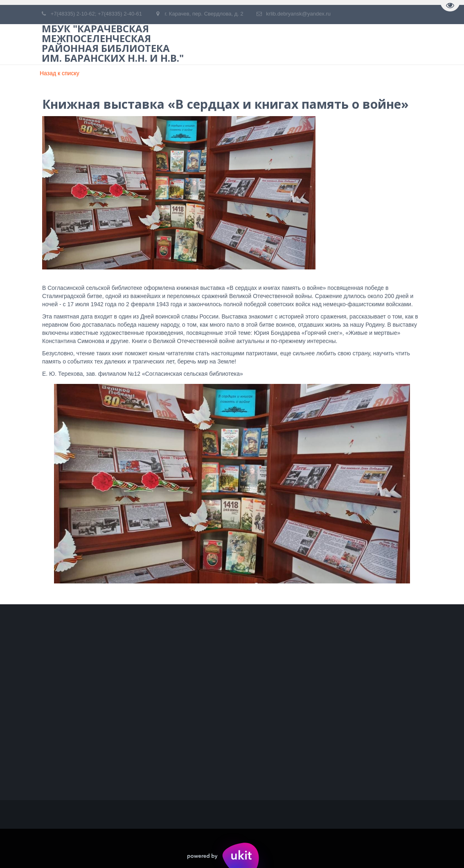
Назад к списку (60, 73)
